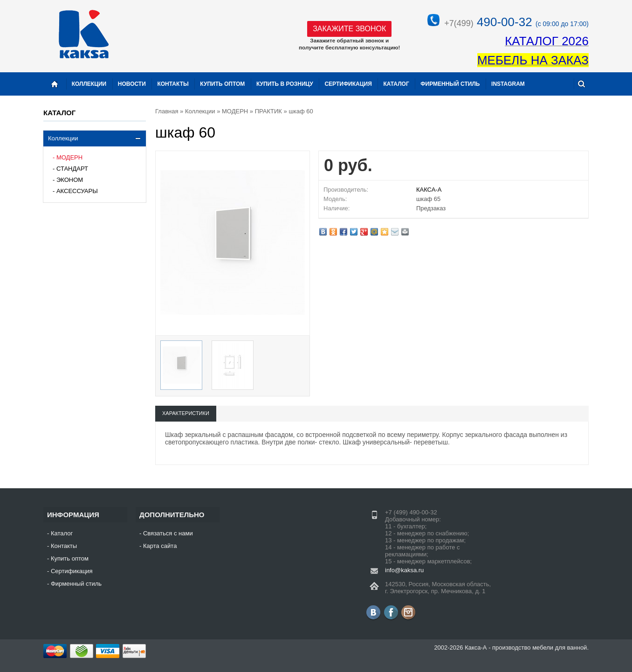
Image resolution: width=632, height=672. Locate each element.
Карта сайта (160, 546)
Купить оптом (222, 84)
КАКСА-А (429, 190)
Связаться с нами (168, 533)
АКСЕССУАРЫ (77, 191)
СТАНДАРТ (72, 169)
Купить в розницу (285, 84)
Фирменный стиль (450, 84)
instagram (508, 84)
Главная (167, 111)
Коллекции (63, 138)
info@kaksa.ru (404, 570)
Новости (132, 84)
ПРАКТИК (268, 111)
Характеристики (186, 413)
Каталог (396, 84)
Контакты (173, 84)
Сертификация (348, 84)
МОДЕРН (69, 157)
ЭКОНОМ (70, 180)
